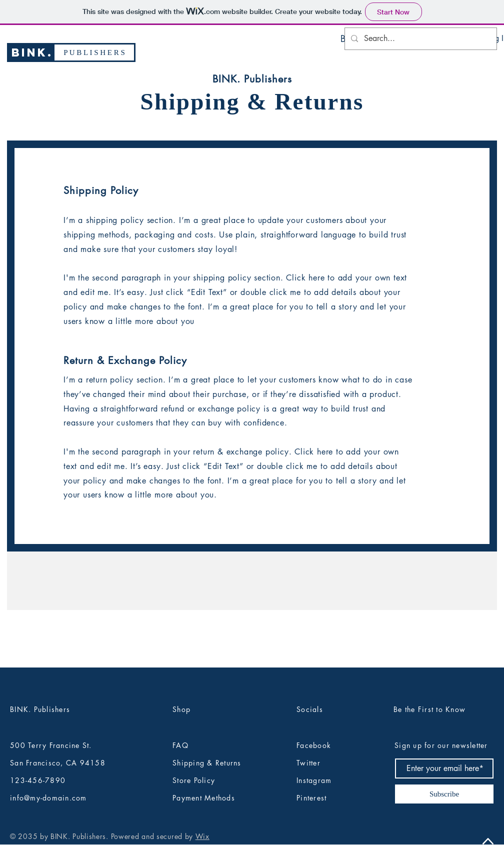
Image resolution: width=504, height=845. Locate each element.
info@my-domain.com (48, 798)
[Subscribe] (444, 794)
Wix (202, 836)
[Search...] (420, 39)
